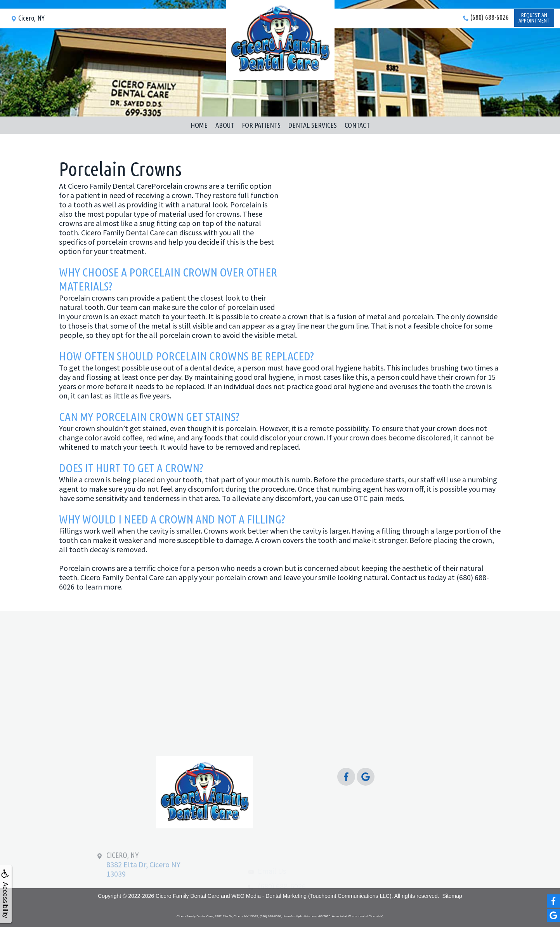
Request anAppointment (533, 26)
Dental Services (313, 125)
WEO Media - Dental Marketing (269, 896)
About (225, 125)
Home (199, 125)
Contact (357, 125)
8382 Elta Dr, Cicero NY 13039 (143, 879)
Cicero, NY (28, 25)
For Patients (261, 125)
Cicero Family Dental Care (187, 896)
